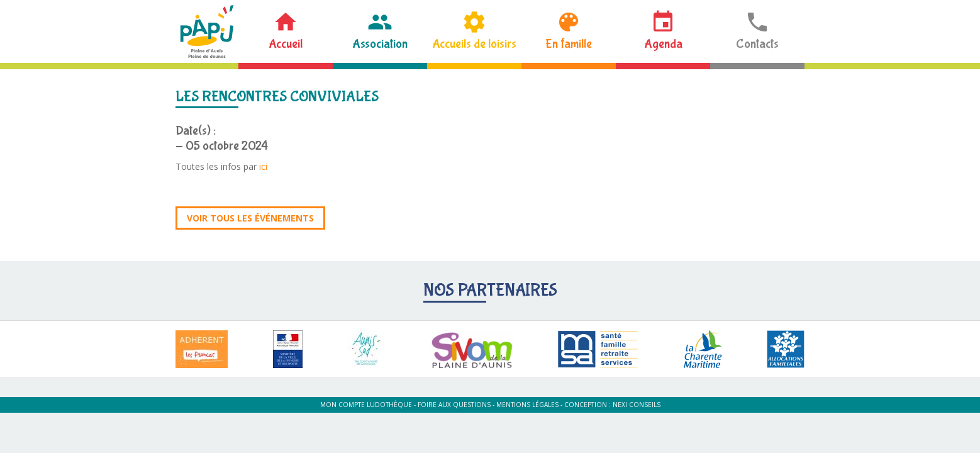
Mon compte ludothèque (366, 405)
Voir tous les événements (250, 218)
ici (263, 166)
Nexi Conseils (637, 405)
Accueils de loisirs (474, 44)
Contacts (757, 44)
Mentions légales (527, 405)
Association (380, 44)
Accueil (286, 44)
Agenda (663, 44)
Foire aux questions (454, 405)
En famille (569, 44)
